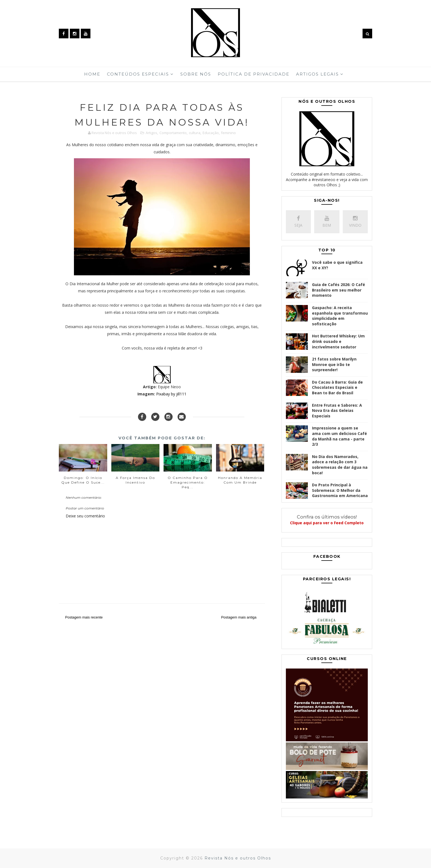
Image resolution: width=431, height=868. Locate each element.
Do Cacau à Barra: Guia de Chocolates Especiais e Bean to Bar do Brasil (337, 387)
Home (92, 74)
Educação (211, 133)
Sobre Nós (196, 74)
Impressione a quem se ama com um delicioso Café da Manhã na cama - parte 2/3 (339, 436)
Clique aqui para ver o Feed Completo (327, 523)
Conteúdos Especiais (138, 74)
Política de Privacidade (254, 74)
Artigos (151, 133)
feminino (228, 133)
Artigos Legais (317, 74)
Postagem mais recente (84, 617)
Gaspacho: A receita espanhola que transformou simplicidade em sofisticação (340, 316)
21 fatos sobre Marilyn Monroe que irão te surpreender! (334, 364)
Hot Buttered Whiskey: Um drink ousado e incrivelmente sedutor (338, 341)
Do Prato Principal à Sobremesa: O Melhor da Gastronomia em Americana (340, 490)
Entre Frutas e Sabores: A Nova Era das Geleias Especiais (337, 411)
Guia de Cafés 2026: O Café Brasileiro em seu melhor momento (339, 290)
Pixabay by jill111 (171, 394)
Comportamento (173, 133)
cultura (195, 133)
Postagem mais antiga (239, 617)
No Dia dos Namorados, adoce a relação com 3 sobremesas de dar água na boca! (340, 465)
